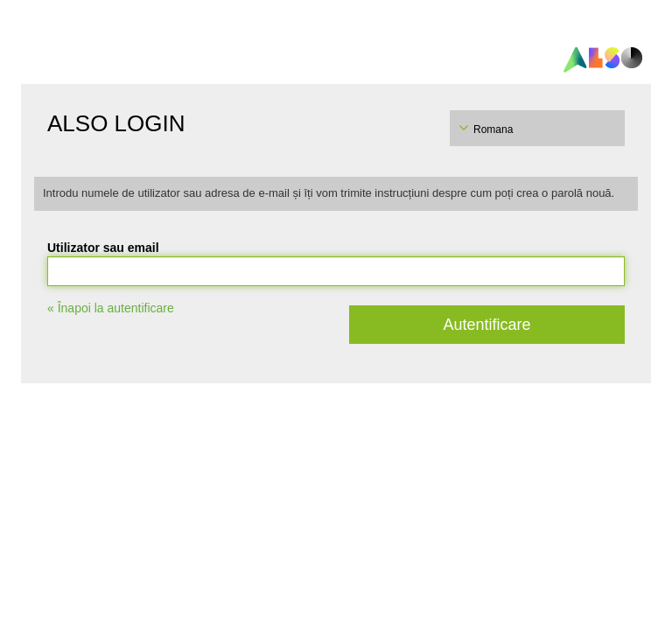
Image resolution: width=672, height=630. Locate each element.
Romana (493, 129)
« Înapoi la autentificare (111, 308)
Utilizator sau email (103, 248)
